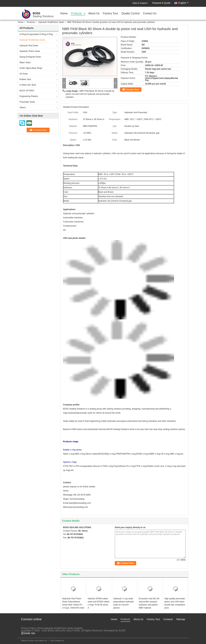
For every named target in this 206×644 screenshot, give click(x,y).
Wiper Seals (25, 62)
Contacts (168, 619)
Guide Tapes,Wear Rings (31, 68)
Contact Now (132, 90)
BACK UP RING (27, 91)
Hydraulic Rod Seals (29, 46)
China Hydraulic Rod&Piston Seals (55, 628)
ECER (122, 631)
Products (76, 14)
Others (23, 108)
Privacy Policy (28, 628)
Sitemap (181, 619)
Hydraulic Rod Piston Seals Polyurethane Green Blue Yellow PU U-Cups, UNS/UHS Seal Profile (73, 605)
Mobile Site (28, 633)
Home (64, 14)
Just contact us (57, 641)
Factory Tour (111, 14)
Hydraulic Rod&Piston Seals (51, 22)
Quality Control (131, 14)
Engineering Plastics (29, 96)
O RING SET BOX (28, 85)
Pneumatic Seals (27, 102)
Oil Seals (24, 74)
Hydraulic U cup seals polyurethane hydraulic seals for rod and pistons (124, 603)
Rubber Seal (25, 79)
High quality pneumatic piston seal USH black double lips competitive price (175, 603)
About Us (94, 14)
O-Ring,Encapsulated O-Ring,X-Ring (36, 34)
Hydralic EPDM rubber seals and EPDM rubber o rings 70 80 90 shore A (98, 603)
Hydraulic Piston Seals (30, 51)
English (183, 3)
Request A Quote (161, 3)
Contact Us (150, 14)
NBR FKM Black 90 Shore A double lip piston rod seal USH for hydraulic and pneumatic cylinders (90, 94)
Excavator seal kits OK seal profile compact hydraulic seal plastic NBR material (149, 603)
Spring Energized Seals (30, 57)
